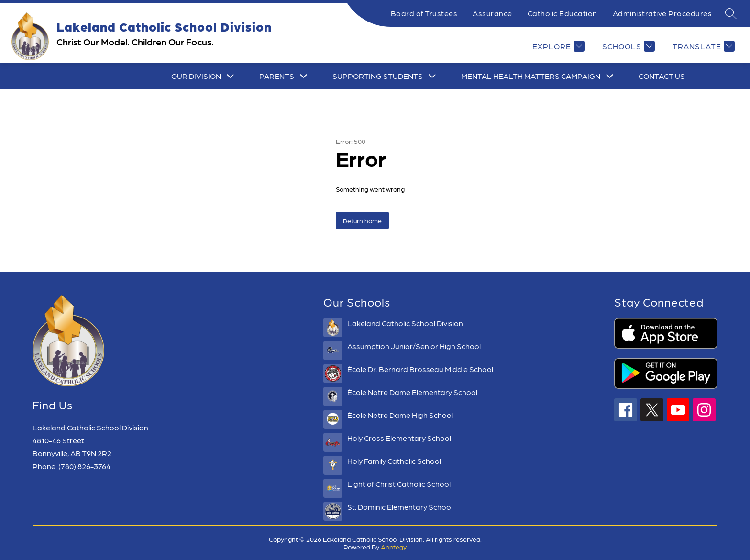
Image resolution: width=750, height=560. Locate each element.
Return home (362, 220)
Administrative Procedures (662, 13)
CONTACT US (662, 76)
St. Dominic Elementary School (400, 507)
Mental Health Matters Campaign (531, 76)
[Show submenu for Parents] (277, 76)
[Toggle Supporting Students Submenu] (432, 76)
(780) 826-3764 (84, 466)
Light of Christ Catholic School (399, 484)
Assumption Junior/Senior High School (414, 346)
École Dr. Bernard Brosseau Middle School (420, 369)
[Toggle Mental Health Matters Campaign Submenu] (610, 76)
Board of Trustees (424, 13)
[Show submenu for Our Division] (196, 76)
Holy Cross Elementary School (399, 438)
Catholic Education (562, 13)
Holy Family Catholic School (394, 461)
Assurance (492, 13)
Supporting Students (378, 76)
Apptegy (394, 547)
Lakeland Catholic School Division (405, 323)
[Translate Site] (702, 46)
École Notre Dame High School (400, 415)
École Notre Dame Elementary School (412, 392)
